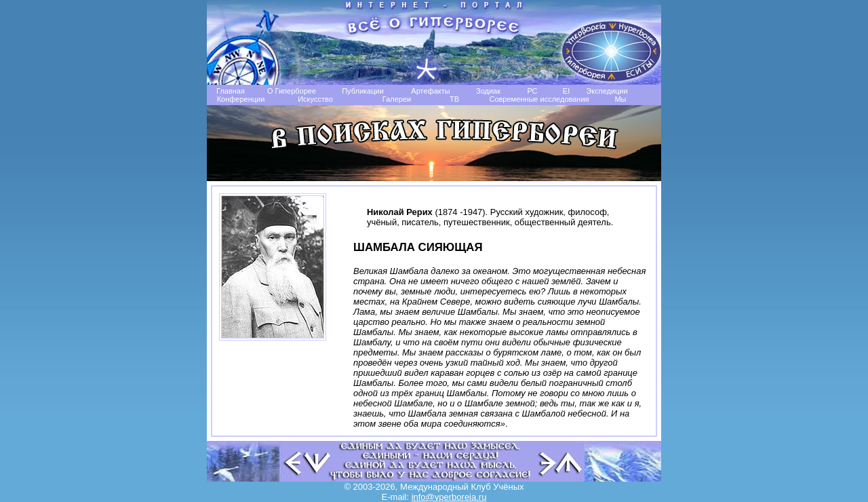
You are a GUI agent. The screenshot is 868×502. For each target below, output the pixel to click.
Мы (620, 99)
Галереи (397, 99)
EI (566, 91)
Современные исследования (539, 99)
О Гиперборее (292, 91)
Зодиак (488, 91)
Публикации (363, 91)
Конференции (241, 99)
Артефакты (430, 91)
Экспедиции (607, 91)
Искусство (315, 99)
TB (454, 99)
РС (532, 91)
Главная (231, 91)
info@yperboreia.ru (449, 497)
